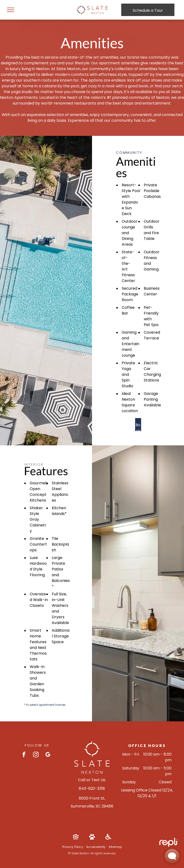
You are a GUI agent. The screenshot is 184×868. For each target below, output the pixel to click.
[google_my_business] (48, 755)
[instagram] (36, 755)
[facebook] (24, 755)
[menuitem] (73, 847)
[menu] (11, 10)
